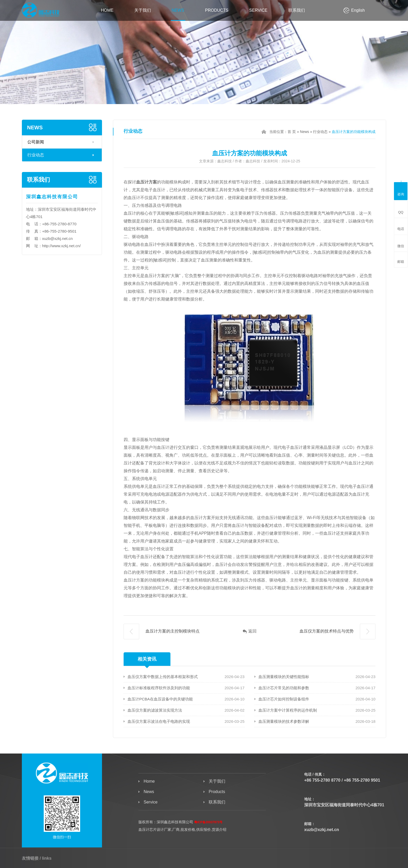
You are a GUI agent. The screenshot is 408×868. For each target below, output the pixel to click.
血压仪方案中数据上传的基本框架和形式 (163, 677)
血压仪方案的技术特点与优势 (337, 631)
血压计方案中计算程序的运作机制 (288, 710)
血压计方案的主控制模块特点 (162, 631)
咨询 (401, 190)
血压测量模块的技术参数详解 (284, 721)
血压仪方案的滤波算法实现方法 (155, 710)
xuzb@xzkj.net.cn (58, 238)
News (178, 10)
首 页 (292, 132)
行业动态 (36, 155)
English (358, 10)
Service (258, 10)
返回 (250, 631)
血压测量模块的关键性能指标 (284, 677)
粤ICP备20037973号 (208, 822)
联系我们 (297, 10)
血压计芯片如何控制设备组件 (284, 699)
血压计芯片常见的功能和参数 (284, 688)
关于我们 (143, 10)
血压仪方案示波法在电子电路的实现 (159, 721)
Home (107, 10)
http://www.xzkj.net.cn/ (61, 246)
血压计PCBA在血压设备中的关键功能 (160, 699)
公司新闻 (36, 142)
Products (217, 10)
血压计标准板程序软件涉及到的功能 (159, 688)
